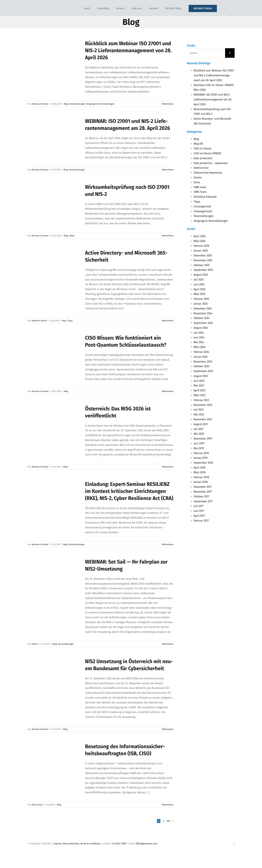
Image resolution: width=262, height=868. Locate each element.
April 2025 (200, 289)
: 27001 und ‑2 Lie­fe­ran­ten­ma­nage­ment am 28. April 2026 (213, 100)
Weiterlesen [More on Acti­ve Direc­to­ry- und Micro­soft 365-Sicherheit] (168, 321)
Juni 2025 (199, 284)
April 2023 (200, 390)
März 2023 (200, 395)
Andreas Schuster (40, 104)
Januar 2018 (201, 482)
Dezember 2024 (203, 309)
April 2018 (200, 468)
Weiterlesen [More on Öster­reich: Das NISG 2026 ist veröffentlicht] (168, 467)
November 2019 (203, 439)
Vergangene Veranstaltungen (100, 104)
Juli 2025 (199, 280)
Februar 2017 (201, 521)
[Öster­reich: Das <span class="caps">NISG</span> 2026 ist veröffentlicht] (54, 422)
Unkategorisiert (203, 211)
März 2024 (200, 347)
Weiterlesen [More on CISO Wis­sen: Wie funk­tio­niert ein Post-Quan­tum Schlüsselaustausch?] (168, 391)
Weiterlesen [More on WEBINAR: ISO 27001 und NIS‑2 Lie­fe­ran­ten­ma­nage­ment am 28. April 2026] (168, 170)
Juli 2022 (199, 410)
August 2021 (201, 424)
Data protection (203, 158)
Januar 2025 (201, 304)
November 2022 (203, 405)
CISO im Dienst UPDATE (208, 153)
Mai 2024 (199, 342)
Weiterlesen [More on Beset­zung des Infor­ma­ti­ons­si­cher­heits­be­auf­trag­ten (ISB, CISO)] (168, 805)
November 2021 (203, 419)
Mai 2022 (199, 415)
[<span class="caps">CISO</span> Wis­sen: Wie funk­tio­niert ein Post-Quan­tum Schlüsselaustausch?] (54, 351)
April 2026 (200, 236)
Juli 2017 (199, 506)
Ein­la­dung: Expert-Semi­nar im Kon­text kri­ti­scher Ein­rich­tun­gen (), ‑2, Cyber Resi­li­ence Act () (129, 491)
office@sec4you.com (146, 844)
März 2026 (200, 241)
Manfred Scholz (39, 321)
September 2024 (203, 323)
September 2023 (203, 371)
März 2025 (200, 294)
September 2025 (203, 270)
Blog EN (198, 144)
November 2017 (203, 492)
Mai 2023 (199, 386)
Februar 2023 (201, 400)
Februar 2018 (201, 477)
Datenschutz (201, 168)
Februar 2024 (201, 352)
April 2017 (199, 516)
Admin (35, 644)
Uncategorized (202, 206)
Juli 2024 (199, 333)
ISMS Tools (200, 192)
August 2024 (201, 328)
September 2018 (203, 463)
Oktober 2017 (201, 497)
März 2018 (200, 472)
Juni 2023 (199, 381)
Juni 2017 (199, 511)
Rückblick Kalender (205, 197)
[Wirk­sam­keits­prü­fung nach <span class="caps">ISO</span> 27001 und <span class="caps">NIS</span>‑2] (54, 201)
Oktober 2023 (202, 366)
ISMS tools (200, 187)
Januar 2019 (201, 458)
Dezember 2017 (203, 487)
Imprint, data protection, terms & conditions (77, 844)
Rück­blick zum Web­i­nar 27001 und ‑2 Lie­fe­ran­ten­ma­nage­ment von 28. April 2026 (128, 51)
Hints (197, 182)
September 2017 (203, 501)
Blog (66, 104)
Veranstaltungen (77, 104)
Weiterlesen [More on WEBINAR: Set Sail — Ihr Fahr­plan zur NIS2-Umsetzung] (168, 644)
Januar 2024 (201, 357)
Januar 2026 (201, 251)
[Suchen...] (206, 53)
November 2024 (203, 313)
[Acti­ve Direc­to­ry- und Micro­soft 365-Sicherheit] (54, 266)
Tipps (72, 236)
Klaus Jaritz (37, 805)
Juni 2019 (199, 443)
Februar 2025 (201, 299)
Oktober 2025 (202, 265)
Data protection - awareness (211, 163)
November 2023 (203, 362)
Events (198, 177)
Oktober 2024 (202, 318)
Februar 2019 (201, 453)
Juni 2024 (199, 338)
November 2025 (203, 260)
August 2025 (201, 275)
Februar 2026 (201, 246)
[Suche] (230, 53)
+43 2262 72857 (119, 844)
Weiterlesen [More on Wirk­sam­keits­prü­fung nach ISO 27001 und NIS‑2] (168, 236)
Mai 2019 (199, 448)
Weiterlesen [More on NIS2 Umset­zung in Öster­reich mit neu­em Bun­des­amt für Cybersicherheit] (168, 729)
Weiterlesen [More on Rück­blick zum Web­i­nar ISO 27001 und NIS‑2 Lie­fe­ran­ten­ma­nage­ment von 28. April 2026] (168, 104)
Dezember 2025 (203, 255)
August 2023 (201, 376)
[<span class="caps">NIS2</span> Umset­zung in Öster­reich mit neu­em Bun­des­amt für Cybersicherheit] (54, 675)
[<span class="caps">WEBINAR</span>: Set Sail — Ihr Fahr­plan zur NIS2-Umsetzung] (54, 575)
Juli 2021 (199, 429)
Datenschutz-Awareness (208, 173)
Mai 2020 (199, 434)
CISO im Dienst (203, 149)
